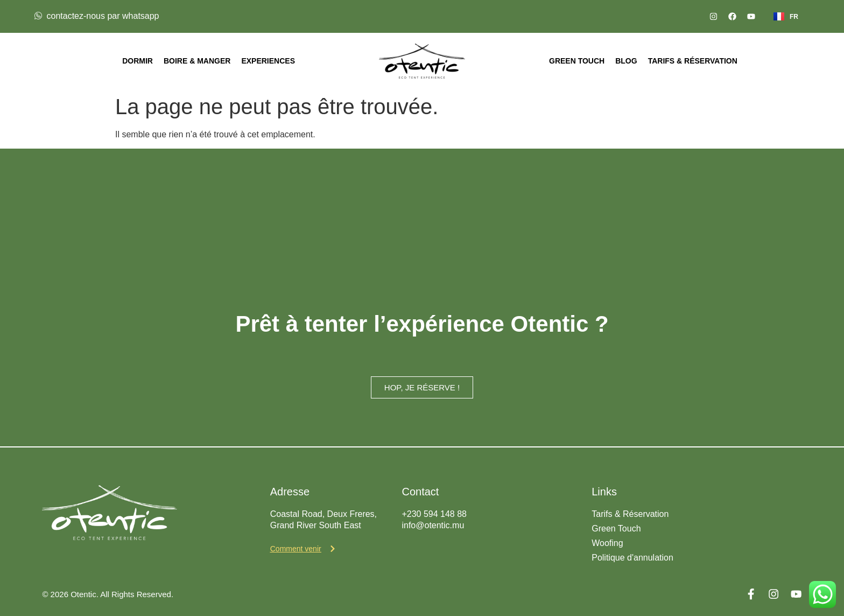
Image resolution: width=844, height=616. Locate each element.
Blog (626, 61)
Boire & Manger (197, 61)
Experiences (268, 61)
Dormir (138, 61)
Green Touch (577, 61)
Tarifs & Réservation (693, 61)
